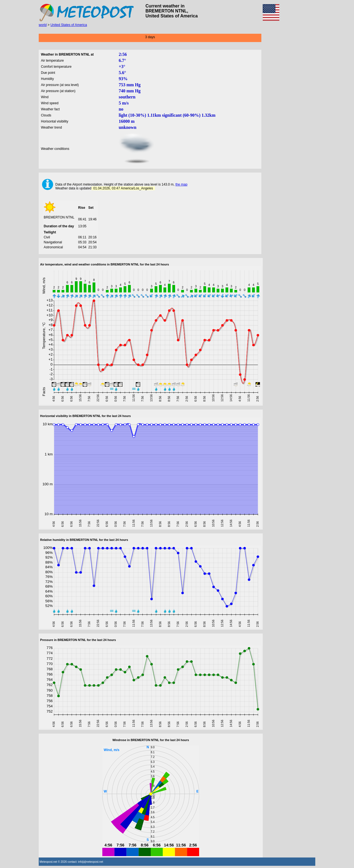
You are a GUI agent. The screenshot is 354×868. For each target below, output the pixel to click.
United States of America (69, 25)
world (43, 25)
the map (181, 184)
